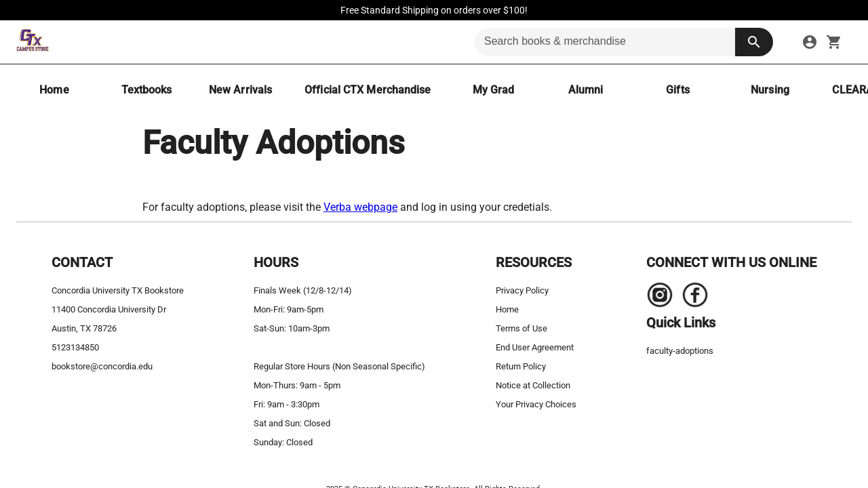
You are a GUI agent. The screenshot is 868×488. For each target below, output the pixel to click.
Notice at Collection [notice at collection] (533, 385)
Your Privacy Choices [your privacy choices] (536, 404)
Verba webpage (360, 207)
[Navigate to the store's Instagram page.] (660, 298)
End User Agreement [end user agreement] (535, 347)
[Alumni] (585, 90)
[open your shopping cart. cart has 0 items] (834, 42)
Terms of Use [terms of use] (521, 328)
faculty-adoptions (680, 351)
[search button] (754, 42)
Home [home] (507, 309)
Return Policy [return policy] (521, 366)
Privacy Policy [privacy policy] (522, 290)
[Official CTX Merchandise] (368, 90)
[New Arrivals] (240, 90)
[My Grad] (493, 90)
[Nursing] (770, 90)
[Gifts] (677, 90)
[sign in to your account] (810, 42)
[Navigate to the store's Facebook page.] (691, 298)
